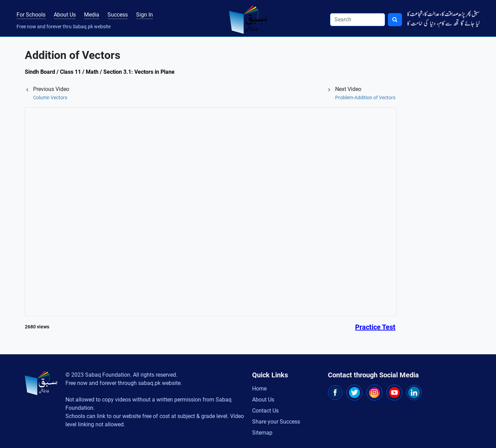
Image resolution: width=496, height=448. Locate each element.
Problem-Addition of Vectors (365, 98)
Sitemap (262, 433)
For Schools (31, 15)
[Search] (358, 20)
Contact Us (265, 411)
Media (92, 15)
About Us (65, 15)
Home (259, 389)
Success (118, 15)
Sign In (144, 15)
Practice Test (375, 327)
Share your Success (276, 422)
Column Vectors (50, 98)
